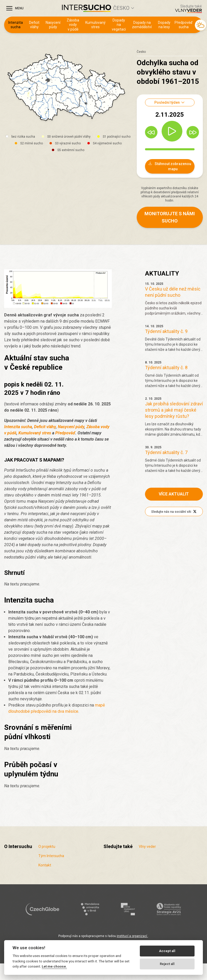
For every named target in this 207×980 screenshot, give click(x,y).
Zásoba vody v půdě (73, 25)
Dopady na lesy (164, 25)
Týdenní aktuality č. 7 (166, 452)
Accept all (167, 951)
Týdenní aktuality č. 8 (166, 367)
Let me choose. (54, 966)
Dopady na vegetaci (119, 25)
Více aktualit (174, 494)
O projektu (47, 847)
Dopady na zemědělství (142, 25)
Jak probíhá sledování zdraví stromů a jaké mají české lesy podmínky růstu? (174, 410)
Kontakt (45, 865)
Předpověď (65, 433)
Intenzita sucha (16, 25)
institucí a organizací (132, 936)
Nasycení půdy (53, 25)
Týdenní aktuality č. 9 (166, 331)
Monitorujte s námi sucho (170, 217)
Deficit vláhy (34, 25)
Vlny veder (147, 847)
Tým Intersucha (51, 856)
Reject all (167, 964)
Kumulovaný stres (95, 25)
